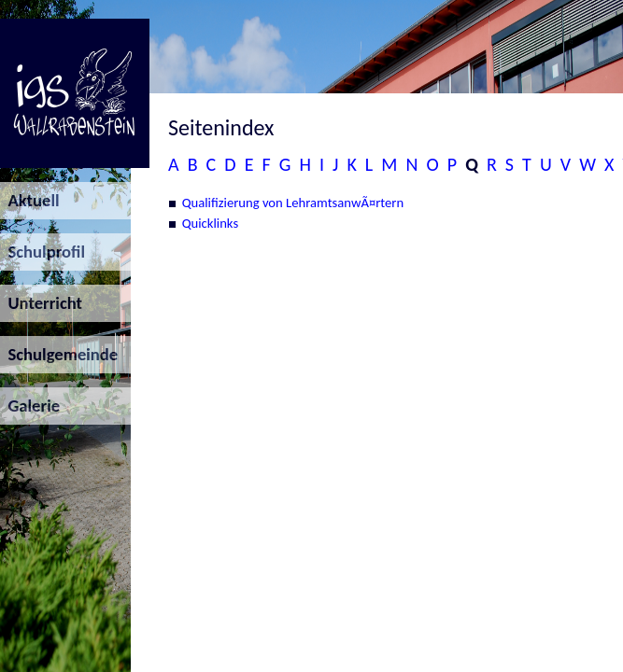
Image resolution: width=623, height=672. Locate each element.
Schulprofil (42, 252)
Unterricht (41, 303)
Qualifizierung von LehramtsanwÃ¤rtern (293, 203)
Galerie (30, 406)
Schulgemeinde (59, 354)
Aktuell (30, 200)
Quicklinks (210, 223)
